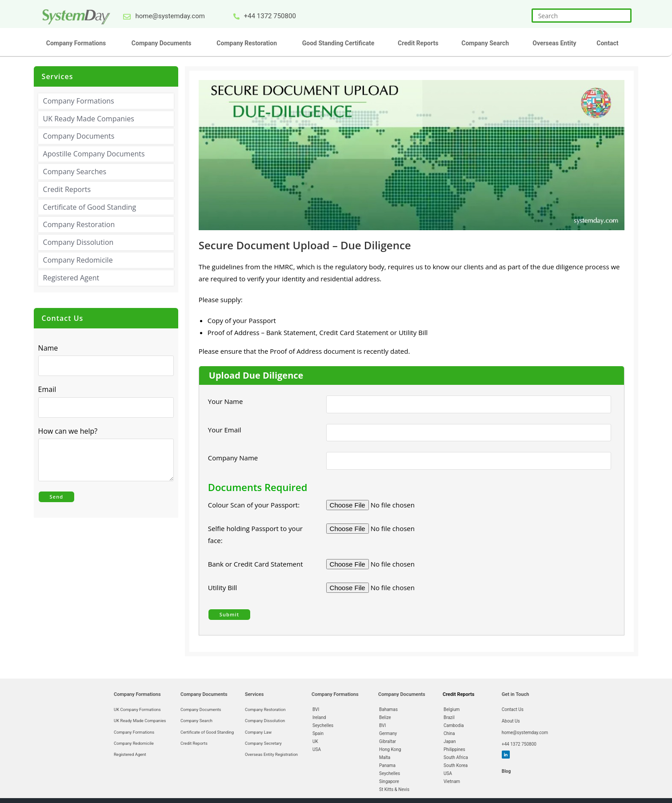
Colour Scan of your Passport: (254, 504)
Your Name (226, 401)
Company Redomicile (78, 260)
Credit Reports (67, 189)
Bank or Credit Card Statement (256, 563)
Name (48, 348)
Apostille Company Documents (94, 154)
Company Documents (79, 136)
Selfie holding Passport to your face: (255, 533)
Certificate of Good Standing (90, 207)
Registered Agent (71, 277)
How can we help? (70, 431)
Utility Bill (222, 587)
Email (50, 389)
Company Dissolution (78, 242)
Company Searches (75, 171)
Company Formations (79, 100)
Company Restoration (79, 224)
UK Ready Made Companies (89, 118)
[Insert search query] (582, 16)
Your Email (228, 429)
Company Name (233, 457)
